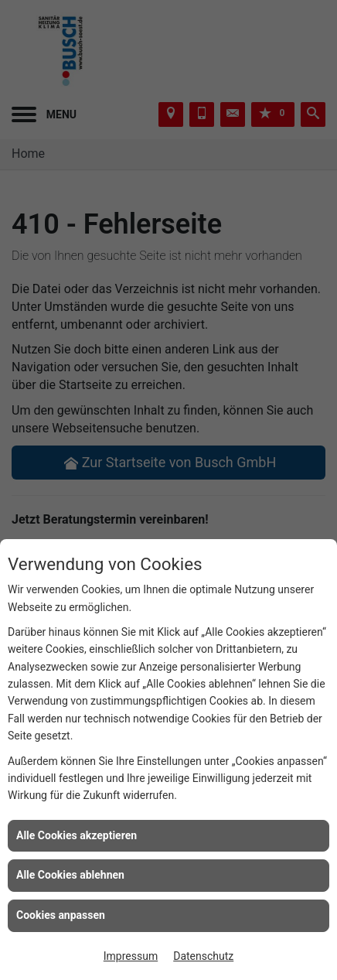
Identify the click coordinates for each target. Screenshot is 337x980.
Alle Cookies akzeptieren (77, 835)
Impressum (131, 956)
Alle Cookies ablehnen (70, 875)
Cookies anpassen (61, 915)
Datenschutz (203, 956)
